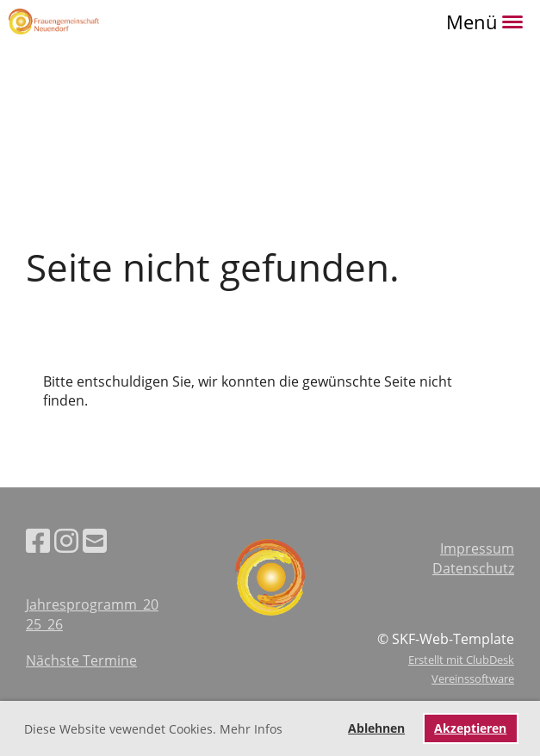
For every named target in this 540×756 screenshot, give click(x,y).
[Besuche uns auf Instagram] (66, 540)
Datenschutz (473, 568)
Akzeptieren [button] (470, 728)
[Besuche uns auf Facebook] (38, 540)
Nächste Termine (81, 660)
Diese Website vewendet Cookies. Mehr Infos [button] (153, 729)
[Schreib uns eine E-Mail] (95, 540)
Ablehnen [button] (376, 728)
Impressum (477, 548)
